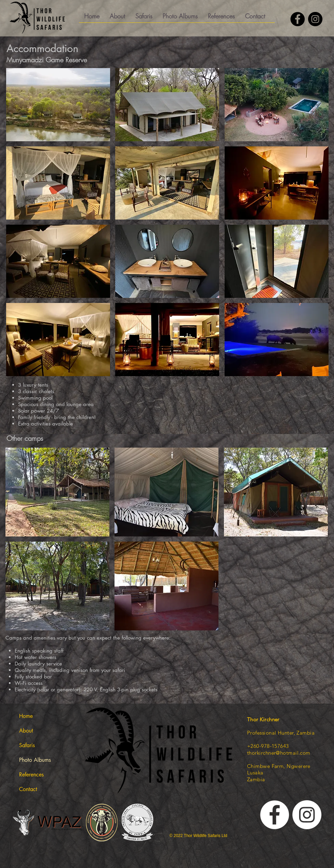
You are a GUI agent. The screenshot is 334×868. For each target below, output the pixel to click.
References (31, 775)
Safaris (27, 745)
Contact (28, 789)
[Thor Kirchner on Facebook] (298, 19)
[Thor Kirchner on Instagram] (315, 19)
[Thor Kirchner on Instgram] (307, 815)
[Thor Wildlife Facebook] (275, 815)
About (26, 731)
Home (26, 716)
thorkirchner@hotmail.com (279, 753)
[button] (144, 18)
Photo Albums (35, 760)
